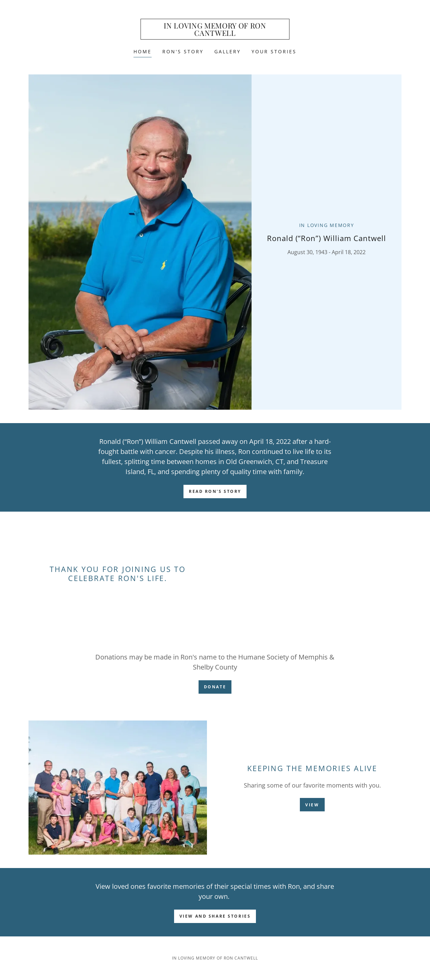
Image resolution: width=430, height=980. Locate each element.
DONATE (215, 687)
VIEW (312, 805)
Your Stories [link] (274, 51)
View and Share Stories (215, 916)
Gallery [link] (228, 51)
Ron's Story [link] (183, 51)
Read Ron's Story (215, 491)
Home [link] (143, 51)
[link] (215, 34)
